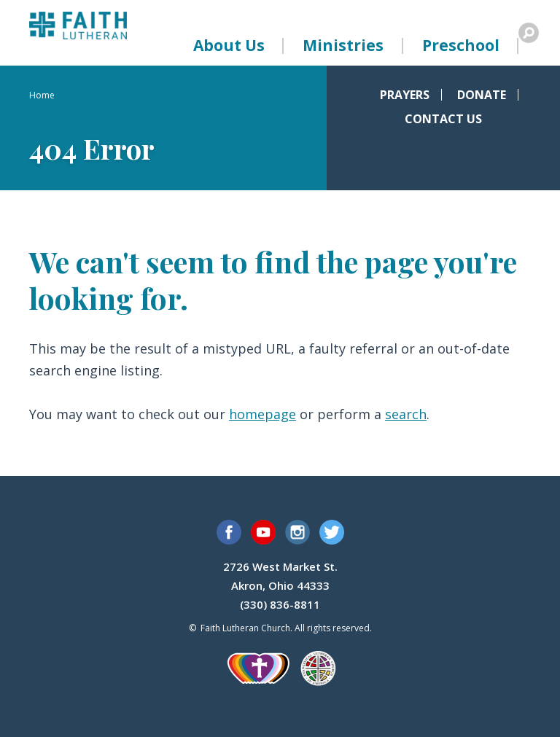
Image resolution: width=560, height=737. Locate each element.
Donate (482, 95)
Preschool (461, 45)
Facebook (229, 532)
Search (529, 33)
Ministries (343, 45)
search (406, 414)
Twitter (332, 532)
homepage (262, 414)
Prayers (405, 95)
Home (42, 95)
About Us (229, 45)
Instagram (297, 532)
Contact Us (443, 119)
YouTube (263, 532)
